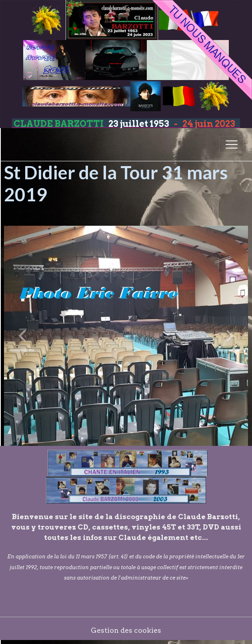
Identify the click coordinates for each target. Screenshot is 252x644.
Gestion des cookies (126, 630)
